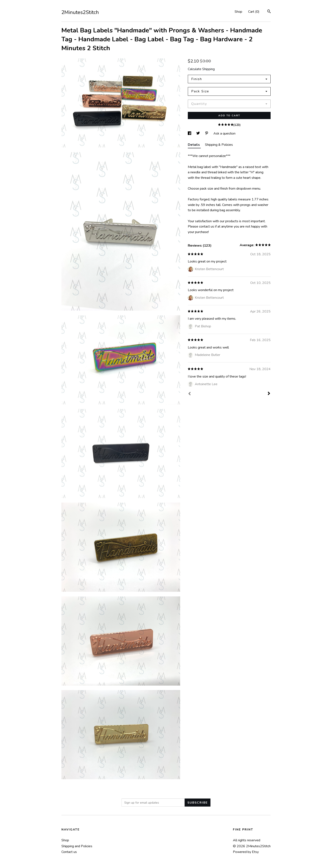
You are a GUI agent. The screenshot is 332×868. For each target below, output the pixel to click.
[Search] (269, 12)
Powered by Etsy (246, 852)
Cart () (254, 12)
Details (194, 145)
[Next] (269, 394)
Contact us (69, 852)
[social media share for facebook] (190, 133)
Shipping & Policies (219, 145)
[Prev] (190, 394)
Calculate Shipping (201, 69)
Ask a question (224, 133)
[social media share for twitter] (199, 133)
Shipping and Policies (77, 846)
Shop (238, 12)
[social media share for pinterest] (207, 133)
